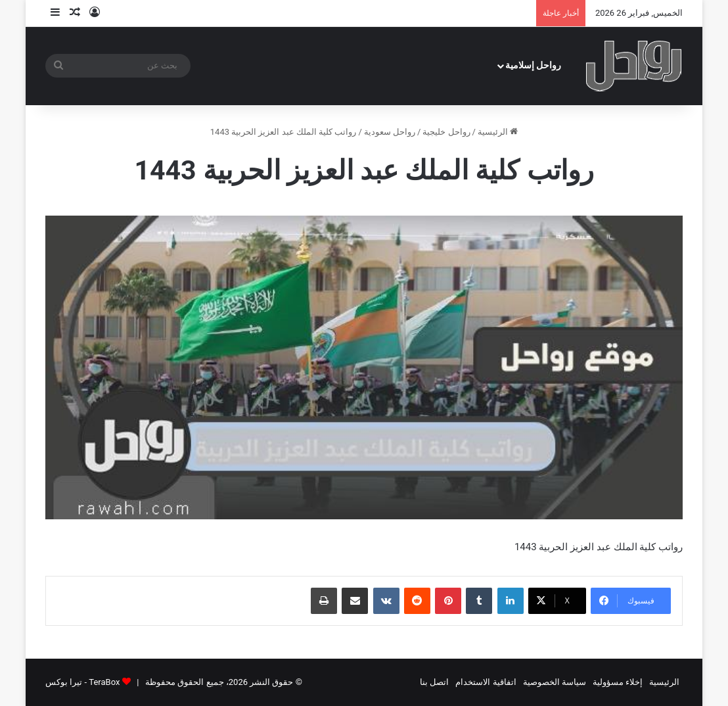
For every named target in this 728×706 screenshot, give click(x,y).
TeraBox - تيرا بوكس (82, 682)
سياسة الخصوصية (555, 682)
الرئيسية (498, 132)
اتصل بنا (434, 682)
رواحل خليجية (446, 132)
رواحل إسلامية (534, 65)
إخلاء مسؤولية (618, 682)
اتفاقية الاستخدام (486, 682)
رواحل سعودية (390, 132)
